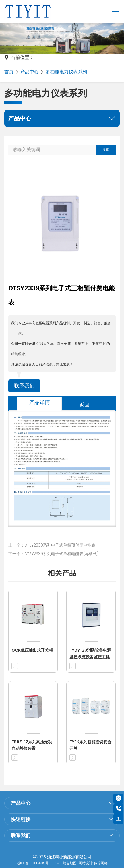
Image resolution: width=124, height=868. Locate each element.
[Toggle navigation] (114, 12)
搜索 (106, 150)
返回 (84, 405)
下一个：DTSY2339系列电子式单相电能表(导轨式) (54, 554)
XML (58, 863)
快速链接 (21, 819)
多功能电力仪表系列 (66, 72)
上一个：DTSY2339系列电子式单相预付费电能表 (52, 545)
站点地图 (70, 863)
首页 (9, 72)
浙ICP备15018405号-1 (35, 863)
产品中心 (30, 72)
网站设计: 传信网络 (93, 863)
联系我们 (24, 386)
